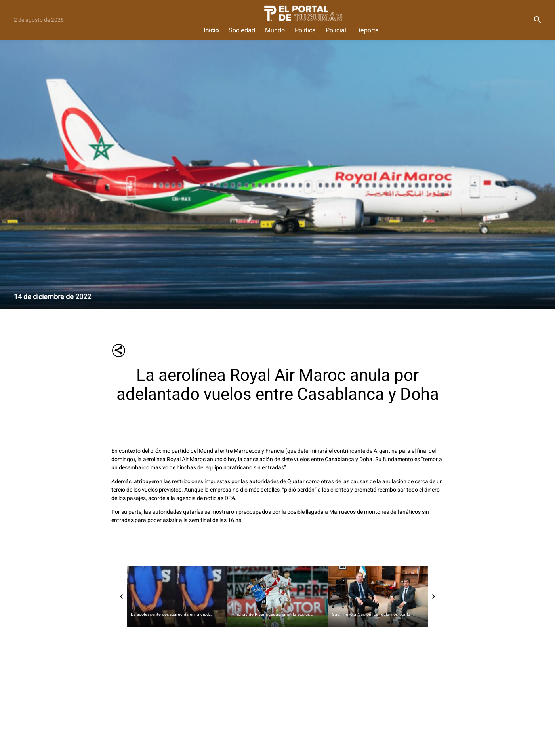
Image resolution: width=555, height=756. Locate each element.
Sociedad (242, 31)
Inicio (211, 31)
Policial (336, 31)
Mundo (275, 31)
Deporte (367, 31)
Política (305, 31)
